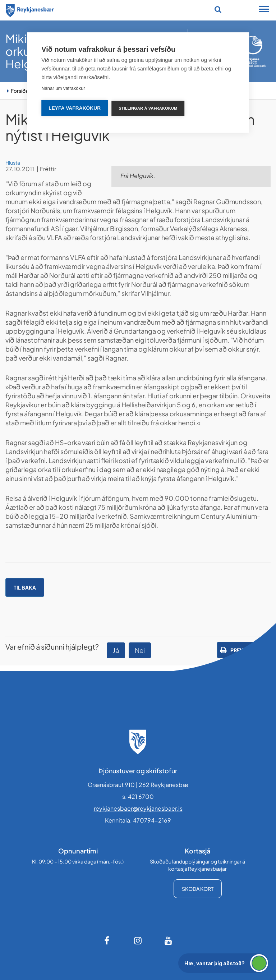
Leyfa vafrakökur (75, 108)
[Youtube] (169, 940)
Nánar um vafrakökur (63, 88)
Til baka (25, 587)
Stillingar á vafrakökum (148, 108)
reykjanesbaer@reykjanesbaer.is (138, 808)
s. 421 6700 (138, 796)
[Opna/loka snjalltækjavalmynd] (264, 10)
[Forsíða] (30, 9)
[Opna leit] (218, 9)
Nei (140, 650)
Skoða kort (198, 889)
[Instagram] (138, 940)
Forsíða (20, 91)
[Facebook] (107, 940)
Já (116, 650)
